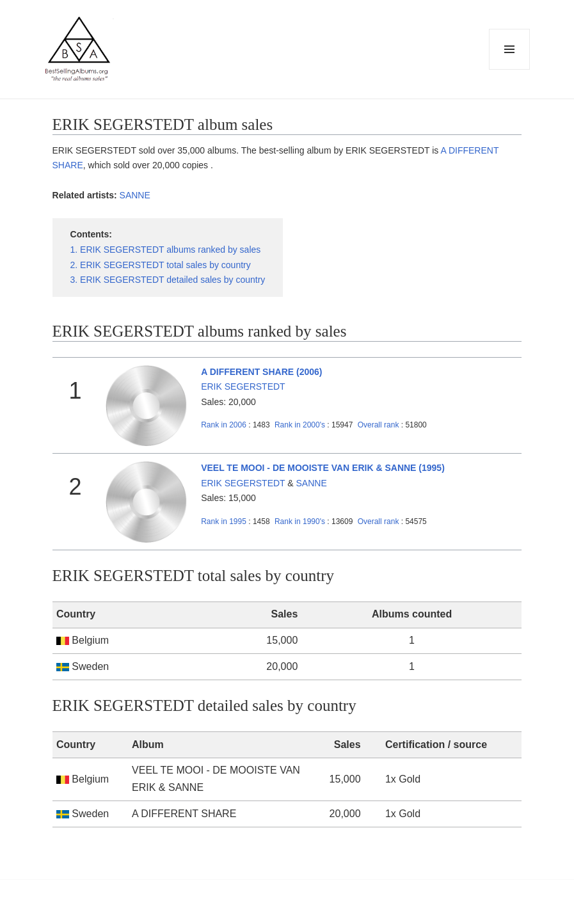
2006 (224, 425)
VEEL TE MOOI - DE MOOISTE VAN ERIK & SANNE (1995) (323, 468)
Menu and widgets (510, 69)
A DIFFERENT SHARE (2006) (261, 372)
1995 (224, 522)
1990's (301, 522)
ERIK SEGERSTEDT (243, 386)
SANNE (135, 195)
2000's (301, 425)
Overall (379, 425)
